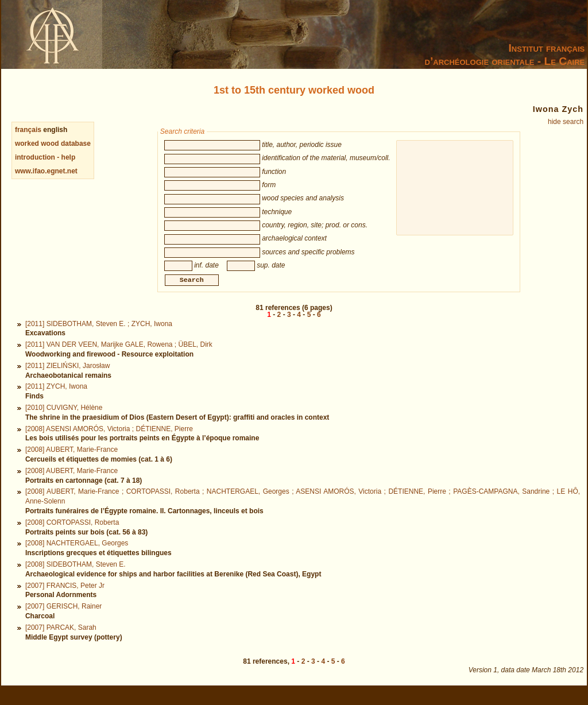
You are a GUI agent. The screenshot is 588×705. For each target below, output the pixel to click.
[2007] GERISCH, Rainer (63, 619)
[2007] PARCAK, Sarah (61, 640)
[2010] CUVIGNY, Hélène (64, 420)
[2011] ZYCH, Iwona (56, 399)
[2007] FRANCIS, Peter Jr (65, 598)
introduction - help (45, 157)
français (28, 130)
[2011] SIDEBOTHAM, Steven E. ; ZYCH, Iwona (99, 336)
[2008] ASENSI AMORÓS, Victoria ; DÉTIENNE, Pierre (109, 441)
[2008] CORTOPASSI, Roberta (72, 535)
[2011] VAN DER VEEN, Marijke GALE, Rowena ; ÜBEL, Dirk (119, 357)
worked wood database (53, 144)
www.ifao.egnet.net (46, 171)
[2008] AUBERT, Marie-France (71, 462)
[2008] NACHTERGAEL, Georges (77, 556)
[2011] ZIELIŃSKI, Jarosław (67, 378)
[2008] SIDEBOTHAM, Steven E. (76, 577)
